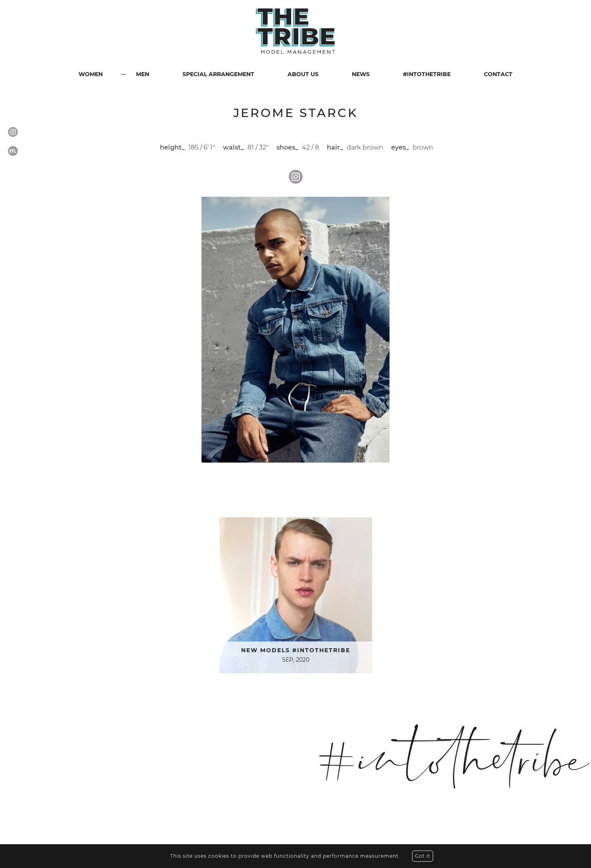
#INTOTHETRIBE (427, 74)
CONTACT (498, 74)
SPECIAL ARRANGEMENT (218, 74)
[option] (295, 330)
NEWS (361, 74)
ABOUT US (303, 74)
